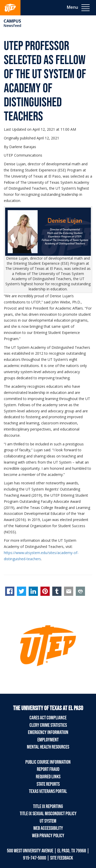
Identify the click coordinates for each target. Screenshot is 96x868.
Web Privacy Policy (48, 836)
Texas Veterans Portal (48, 791)
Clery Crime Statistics (48, 725)
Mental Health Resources (48, 747)
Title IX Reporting (48, 806)
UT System (48, 821)
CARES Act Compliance (48, 718)
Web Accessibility (48, 828)
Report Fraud (48, 769)
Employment (48, 740)
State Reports (48, 784)
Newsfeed (12, 25)
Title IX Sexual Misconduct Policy (48, 814)
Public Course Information (48, 762)
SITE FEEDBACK (62, 858)
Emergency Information (48, 732)
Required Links (48, 777)
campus (12, 21)
